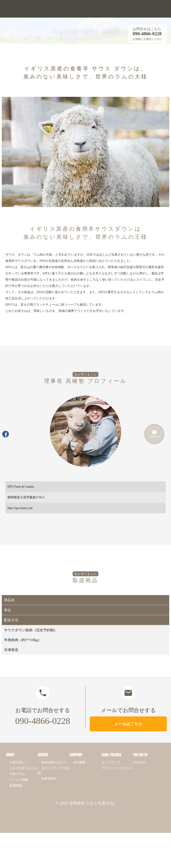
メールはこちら (128, 729)
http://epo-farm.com (20, 514)
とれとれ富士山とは (24, 774)
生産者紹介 (49, 784)
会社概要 (79, 768)
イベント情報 (19, 785)
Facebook (139, 768)
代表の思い (17, 768)
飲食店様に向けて (54, 768)
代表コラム (17, 780)
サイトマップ (111, 768)
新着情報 (16, 791)
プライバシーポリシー (117, 774)
